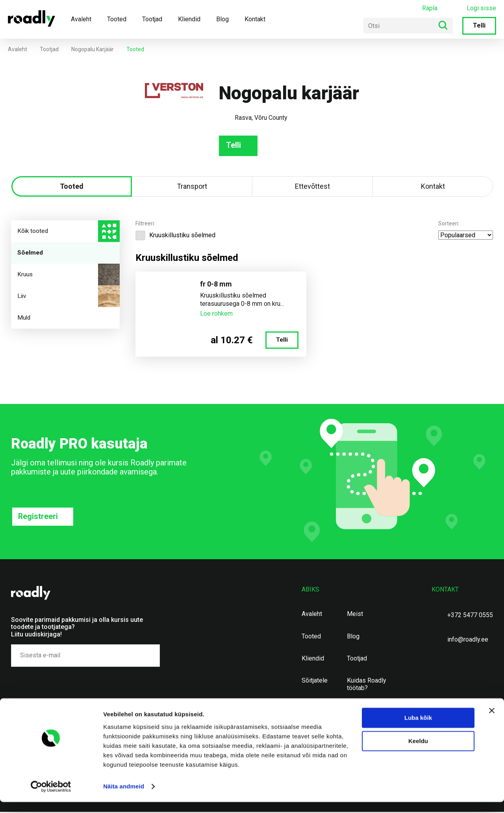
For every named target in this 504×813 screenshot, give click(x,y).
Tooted (117, 19)
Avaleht (81, 19)
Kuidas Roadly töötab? (367, 685)
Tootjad (152, 19)
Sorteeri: (449, 224)
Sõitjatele (315, 682)
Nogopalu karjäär (93, 49)
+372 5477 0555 (470, 616)
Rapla (430, 8)
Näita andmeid (124, 797)
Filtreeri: (145, 224)
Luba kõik (418, 729)
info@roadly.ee (468, 641)
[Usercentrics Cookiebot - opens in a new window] (51, 798)
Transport (192, 187)
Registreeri (38, 517)
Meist (355, 615)
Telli (479, 25)
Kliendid (189, 19)
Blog (222, 19)
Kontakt (255, 19)
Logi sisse (481, 8)
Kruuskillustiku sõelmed (175, 236)
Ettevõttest (312, 187)
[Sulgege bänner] (492, 722)
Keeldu (418, 752)
